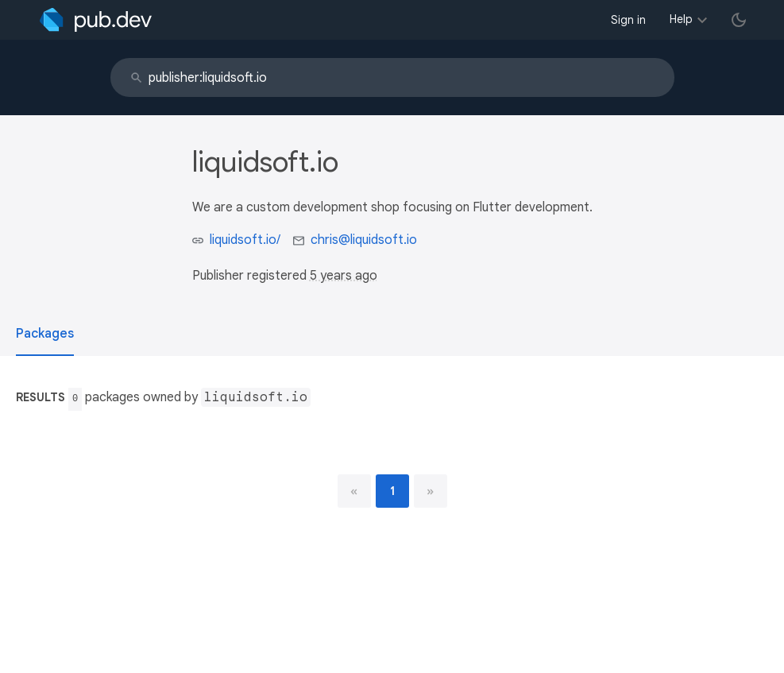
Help (681, 19)
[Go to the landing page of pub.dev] (96, 20)
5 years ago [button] (344, 276)
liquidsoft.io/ (245, 240)
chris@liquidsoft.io (364, 240)
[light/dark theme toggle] (739, 20)
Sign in (628, 20)
